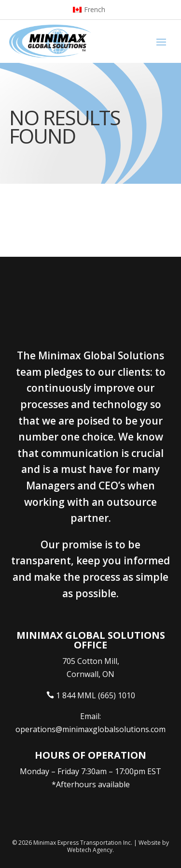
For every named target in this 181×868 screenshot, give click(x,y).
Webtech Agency (90, 850)
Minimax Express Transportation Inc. (84, 843)
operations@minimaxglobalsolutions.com (90, 729)
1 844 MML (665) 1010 (96, 695)
